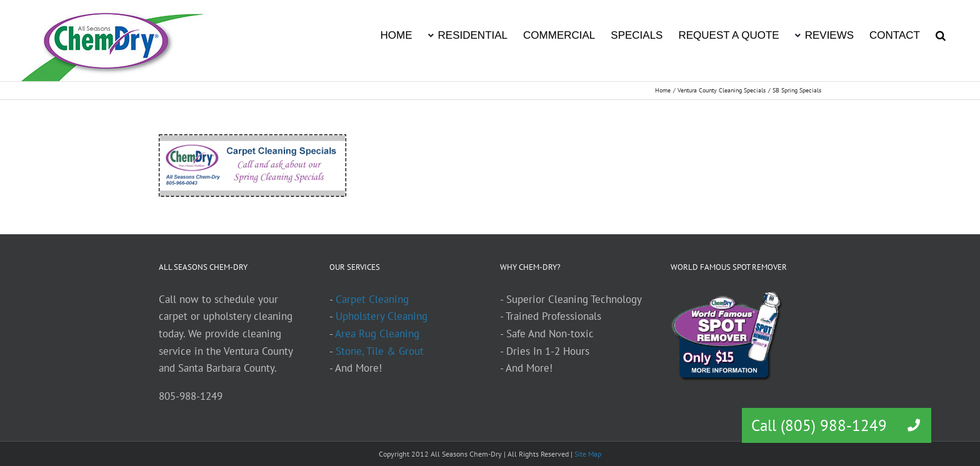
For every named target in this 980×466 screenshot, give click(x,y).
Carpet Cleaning (372, 299)
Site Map (588, 454)
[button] (941, 34)
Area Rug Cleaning (377, 334)
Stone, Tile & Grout (380, 351)
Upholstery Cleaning (382, 316)
